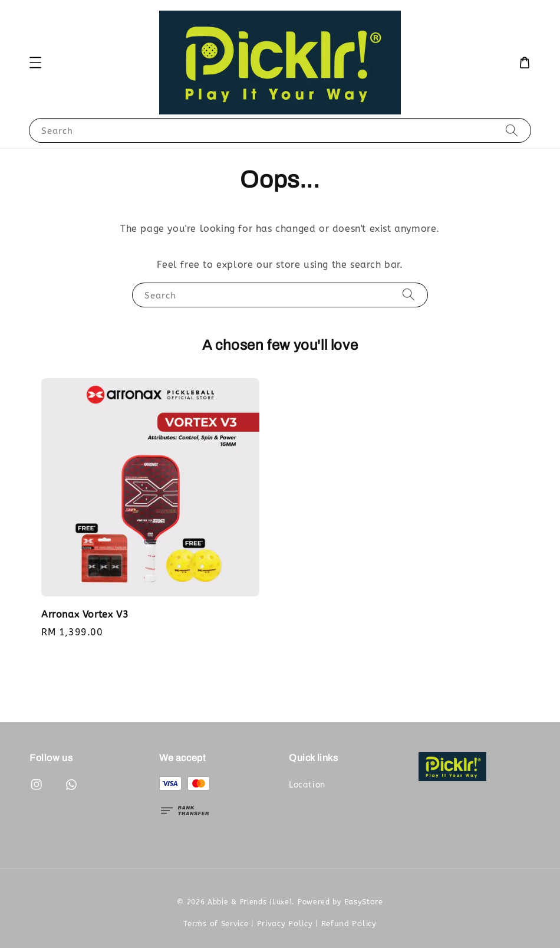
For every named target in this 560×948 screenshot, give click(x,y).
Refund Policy (349, 924)
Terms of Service (216, 924)
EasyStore (364, 902)
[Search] (512, 130)
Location (307, 785)
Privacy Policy (285, 924)
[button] (35, 63)
